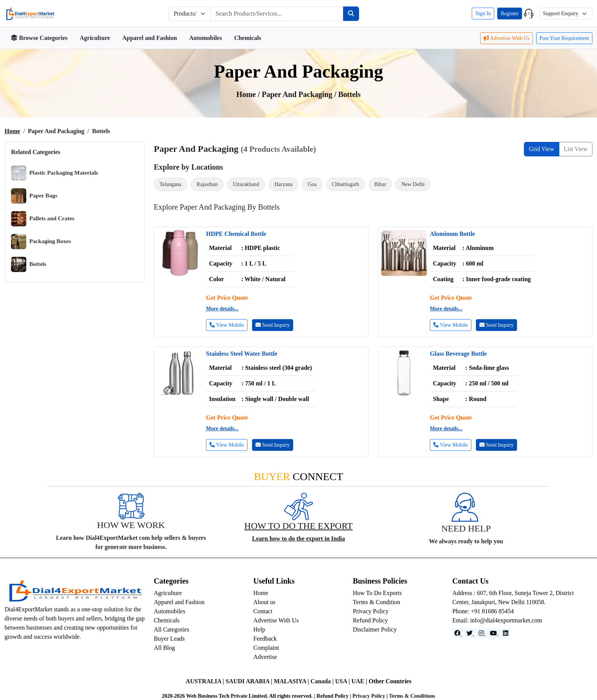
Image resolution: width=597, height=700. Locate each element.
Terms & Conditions (412, 696)
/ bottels (347, 94)
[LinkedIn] (506, 633)
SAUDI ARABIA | (250, 681)
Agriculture (95, 38)
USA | (343, 681)
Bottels (29, 264)
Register (510, 14)
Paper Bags (34, 196)
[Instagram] (482, 633)
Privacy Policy (371, 611)
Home (12, 131)
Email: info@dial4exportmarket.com (497, 620)
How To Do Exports (378, 593)
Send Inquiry (273, 325)
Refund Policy (370, 620)
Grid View (542, 149)
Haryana (283, 184)
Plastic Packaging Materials (55, 173)
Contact (263, 611)
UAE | (360, 681)
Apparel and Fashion (150, 38)
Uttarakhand (246, 184)
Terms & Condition (377, 602)
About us (264, 602)
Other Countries (390, 681)
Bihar (380, 184)
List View (576, 149)
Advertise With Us (507, 38)
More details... (222, 309)
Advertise (265, 657)
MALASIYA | (292, 681)
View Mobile (227, 325)
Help (259, 629)
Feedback (265, 639)
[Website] (470, 633)
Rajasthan (207, 184)
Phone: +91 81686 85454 (483, 611)
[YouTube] (494, 633)
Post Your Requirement (564, 38)
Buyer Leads (169, 639)
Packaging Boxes (41, 242)
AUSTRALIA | (206, 681)
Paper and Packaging (298, 94)
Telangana (170, 184)
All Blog (164, 648)
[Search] (351, 14)
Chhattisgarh (346, 184)
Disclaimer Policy (375, 629)
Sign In (483, 14)
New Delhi (413, 184)
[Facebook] (458, 633)
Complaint (266, 648)
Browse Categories (39, 38)
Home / (249, 94)
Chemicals (248, 38)
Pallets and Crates (43, 219)
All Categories (172, 629)
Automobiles (206, 38)
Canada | (323, 681)
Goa (312, 184)
